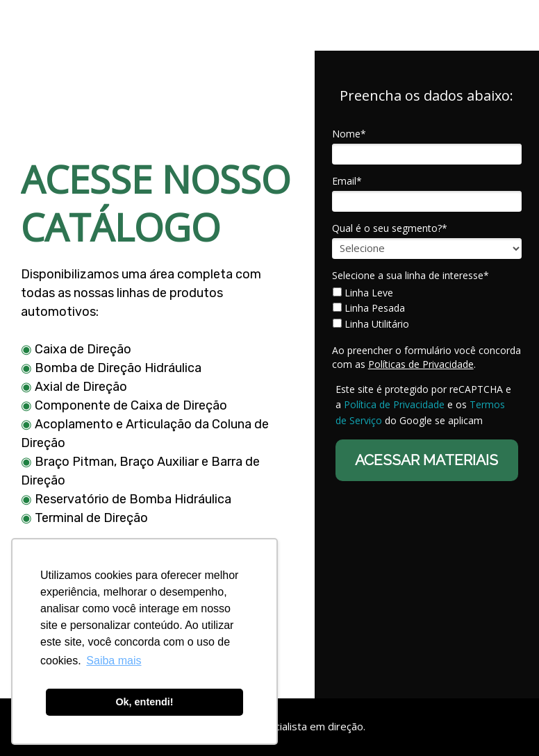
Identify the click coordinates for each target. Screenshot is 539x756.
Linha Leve (363, 293)
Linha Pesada (369, 308)
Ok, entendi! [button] (144, 702)
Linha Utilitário (371, 324)
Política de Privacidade (394, 404)
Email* (347, 181)
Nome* (349, 134)
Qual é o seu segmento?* (390, 228)
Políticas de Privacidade (421, 364)
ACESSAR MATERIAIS (426, 460)
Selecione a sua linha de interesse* (411, 276)
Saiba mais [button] (114, 661)
